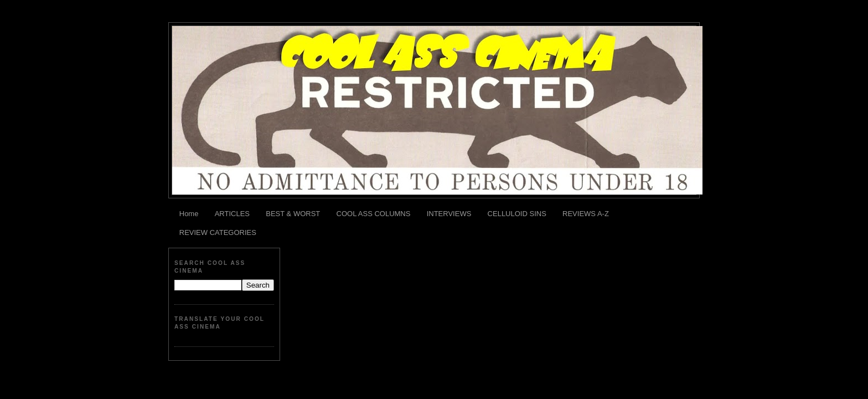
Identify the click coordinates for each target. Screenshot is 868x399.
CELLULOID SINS (517, 214)
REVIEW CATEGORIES (218, 232)
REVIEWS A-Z (586, 214)
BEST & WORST (293, 214)
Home (189, 214)
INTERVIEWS (449, 214)
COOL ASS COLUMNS (374, 214)
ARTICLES (232, 214)
